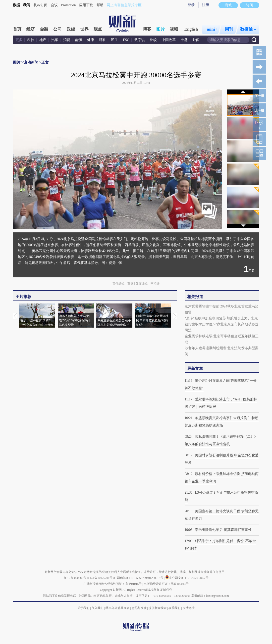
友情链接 (189, 608)
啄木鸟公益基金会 (118, 608)
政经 (71, 29)
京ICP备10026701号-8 (101, 578)
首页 (17, 29)
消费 (67, 40)
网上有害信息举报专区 (124, 5)
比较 (153, 40)
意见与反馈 (139, 608)
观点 (98, 29)
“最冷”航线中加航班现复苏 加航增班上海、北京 (221, 318)
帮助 (100, 5)
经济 (31, 29)
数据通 (248, 29)
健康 (91, 40)
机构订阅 (41, 5)
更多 (19, 40)
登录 (191, 5)
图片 (161, 29)
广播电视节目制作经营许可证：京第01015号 (112, 584)
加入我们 (98, 608)
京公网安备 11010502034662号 (187, 578)
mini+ (212, 29)
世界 (84, 29)
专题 (184, 40)
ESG (126, 40)
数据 (16, 5)
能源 (79, 40)
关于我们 (83, 608)
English (191, 29)
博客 (147, 29)
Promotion (69, 5)
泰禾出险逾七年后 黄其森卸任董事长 (223, 530)
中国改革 (169, 40)
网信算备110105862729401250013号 (140, 578)
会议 (54, 5)
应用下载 (86, 5)
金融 (44, 29)
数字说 (140, 40)
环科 (103, 40)
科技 (31, 40)
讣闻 (196, 40)
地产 (43, 40)
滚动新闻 (31, 62)
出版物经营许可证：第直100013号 (166, 584)
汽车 (55, 40)
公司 (57, 29)
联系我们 (174, 608)
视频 (174, 29)
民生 (114, 40)
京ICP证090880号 (75, 578)
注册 (206, 5)
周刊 (229, 29)
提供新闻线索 (158, 608)
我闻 (27, 5)
